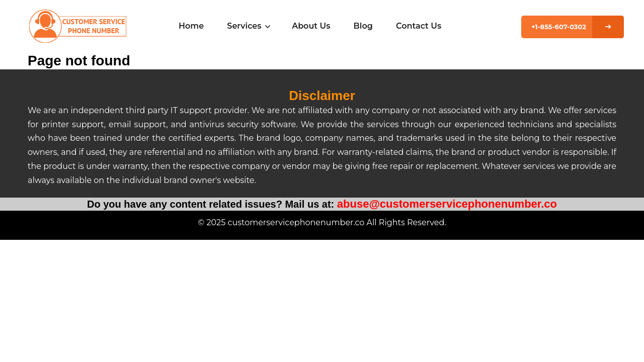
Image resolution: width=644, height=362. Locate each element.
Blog (363, 26)
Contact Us (419, 26)
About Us (311, 26)
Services (248, 26)
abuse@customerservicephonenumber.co (447, 204)
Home (191, 26)
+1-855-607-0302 (559, 27)
